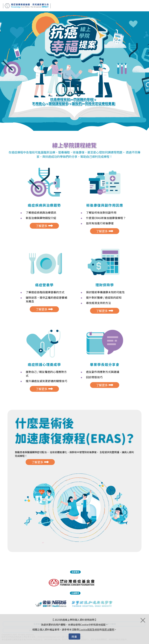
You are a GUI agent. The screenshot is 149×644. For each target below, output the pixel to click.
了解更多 (44, 229)
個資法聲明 (108, 629)
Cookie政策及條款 (89, 629)
